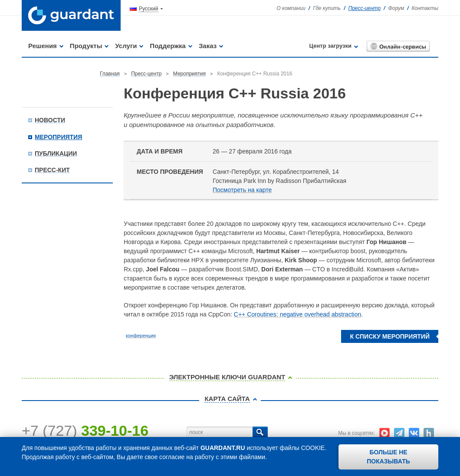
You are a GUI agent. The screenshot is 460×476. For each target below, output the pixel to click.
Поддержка (168, 46)
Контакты (425, 8)
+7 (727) (85, 430)
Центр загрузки (330, 46)
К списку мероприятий (390, 336)
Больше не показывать (388, 457)
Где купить (327, 8)
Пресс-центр (365, 8)
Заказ (208, 46)
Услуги (126, 46)
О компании (291, 8)
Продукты (86, 46)
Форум (396, 8)
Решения (43, 46)
